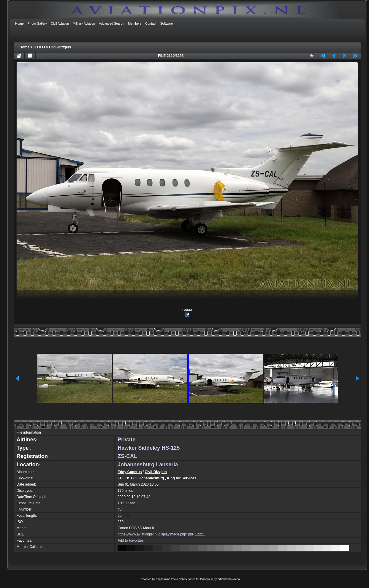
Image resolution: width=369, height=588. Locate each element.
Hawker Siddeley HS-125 (149, 448)
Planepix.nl (207, 579)
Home (24, 47)
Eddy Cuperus (130, 472)
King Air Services (182, 478)
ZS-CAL (127, 456)
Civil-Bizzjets (60, 47)
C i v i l (39, 47)
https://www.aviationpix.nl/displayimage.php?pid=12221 (161, 534)
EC (120, 478)
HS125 (131, 478)
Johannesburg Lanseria (148, 465)
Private (126, 440)
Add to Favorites (130, 541)
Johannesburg (152, 478)
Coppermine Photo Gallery (171, 579)
